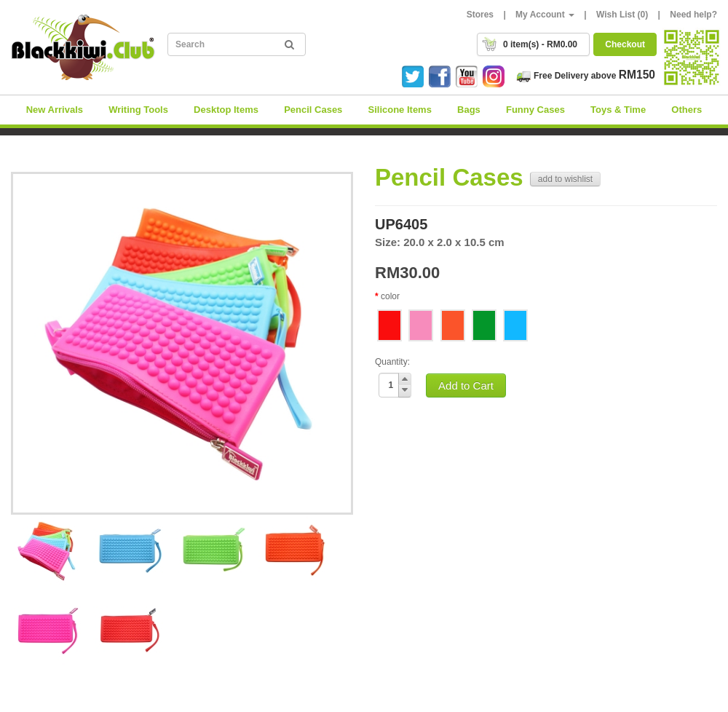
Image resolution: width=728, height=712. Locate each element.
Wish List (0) (622, 15)
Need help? (693, 15)
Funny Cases (535, 110)
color (390, 296)
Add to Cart (466, 385)
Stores (480, 15)
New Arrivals (55, 110)
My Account (545, 15)
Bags (469, 110)
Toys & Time (618, 110)
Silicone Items (399, 110)
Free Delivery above (586, 76)
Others (687, 110)
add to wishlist (565, 179)
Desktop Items (226, 110)
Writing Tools (138, 110)
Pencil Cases (313, 110)
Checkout (625, 44)
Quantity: (392, 362)
